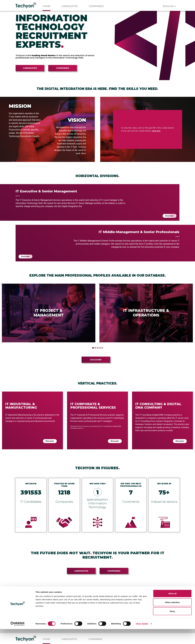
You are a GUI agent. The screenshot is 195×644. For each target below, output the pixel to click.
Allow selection (172, 617)
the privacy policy (31, 599)
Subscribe (150, 597)
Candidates (70, 6)
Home (47, 6)
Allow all (172, 608)
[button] (93, 348)
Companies (96, 6)
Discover (170, 216)
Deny (172, 626)
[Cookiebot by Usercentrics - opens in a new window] (18, 639)
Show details (142, 639)
